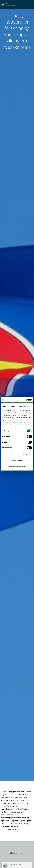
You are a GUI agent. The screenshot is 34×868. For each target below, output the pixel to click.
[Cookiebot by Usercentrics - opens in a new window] (24, 400)
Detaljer (26, 455)
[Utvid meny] (32, 4)
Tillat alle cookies (17, 461)
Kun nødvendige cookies (17, 467)
